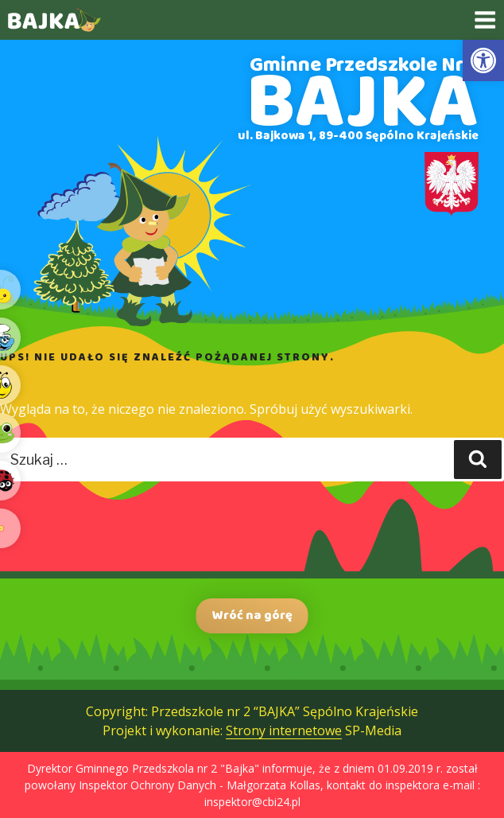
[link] (483, 60)
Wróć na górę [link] (252, 615)
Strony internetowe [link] (284, 730)
